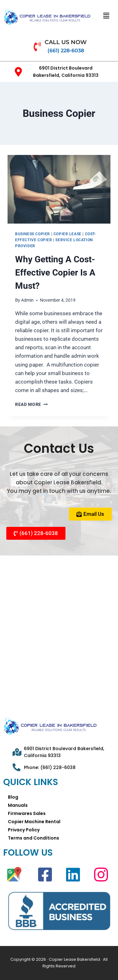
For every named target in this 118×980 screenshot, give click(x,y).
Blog (13, 797)
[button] (106, 16)
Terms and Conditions (34, 838)
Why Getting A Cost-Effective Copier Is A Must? (55, 273)
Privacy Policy (24, 830)
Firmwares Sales (27, 813)
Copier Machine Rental (34, 822)
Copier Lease (67, 234)
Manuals (18, 805)
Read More (31, 404)
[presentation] (59, 189)
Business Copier (33, 234)
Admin (27, 300)
